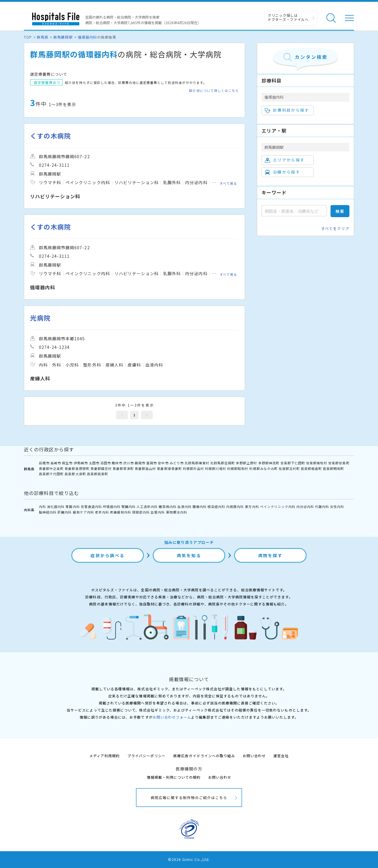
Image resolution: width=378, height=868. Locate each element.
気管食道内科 (91, 506)
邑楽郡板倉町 (311, 468)
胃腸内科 (73, 506)
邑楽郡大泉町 (75, 474)
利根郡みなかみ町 (263, 468)
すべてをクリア (335, 228)
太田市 (94, 463)
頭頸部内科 (141, 512)
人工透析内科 (147, 506)
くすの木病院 (50, 136)
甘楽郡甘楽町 (339, 463)
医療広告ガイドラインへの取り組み (204, 756)
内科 (42, 506)
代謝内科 (322, 506)
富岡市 (152, 463)
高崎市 (56, 463)
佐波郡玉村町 (289, 468)
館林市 (117, 463)
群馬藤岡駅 (63, 37)
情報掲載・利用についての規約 (174, 777)
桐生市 (67, 463)
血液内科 (185, 506)
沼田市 (106, 463)
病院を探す (271, 555)
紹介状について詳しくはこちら (214, 91)
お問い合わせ (254, 756)
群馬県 (43, 37)
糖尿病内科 (167, 506)
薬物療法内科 (177, 512)
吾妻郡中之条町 (51, 468)
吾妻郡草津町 (123, 468)
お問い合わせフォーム (172, 717)
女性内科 (337, 506)
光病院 (40, 318)
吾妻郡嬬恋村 (101, 468)
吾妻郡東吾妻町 (169, 468)
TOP (28, 37)
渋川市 (129, 463)
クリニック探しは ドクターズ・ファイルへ (288, 17)
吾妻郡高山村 (145, 468)
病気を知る (189, 555)
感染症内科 (216, 506)
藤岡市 (140, 463)
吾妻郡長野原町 (77, 468)
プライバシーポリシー (147, 756)
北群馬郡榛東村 (197, 463)
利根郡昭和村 (238, 468)
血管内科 (158, 512)
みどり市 (177, 463)
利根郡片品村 (193, 468)
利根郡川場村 (216, 468)
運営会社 (281, 756)
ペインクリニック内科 (278, 506)
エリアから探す (285, 160)
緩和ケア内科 (83, 512)
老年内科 (102, 512)
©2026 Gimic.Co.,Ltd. (189, 859)
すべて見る (228, 183)
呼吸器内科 (112, 506)
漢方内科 (252, 506)
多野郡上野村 (246, 463)
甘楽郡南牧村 (317, 463)
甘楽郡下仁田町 (293, 463)
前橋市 (44, 463)
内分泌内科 (305, 506)
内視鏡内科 (235, 506)
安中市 (163, 463)
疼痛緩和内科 (121, 512)
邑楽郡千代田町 (51, 474)
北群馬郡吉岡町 (223, 463)
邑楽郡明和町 (333, 468)
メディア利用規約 (105, 756)
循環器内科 (87, 37)
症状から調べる (108, 555)
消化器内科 (56, 506)
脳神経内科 (48, 512)
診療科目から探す (287, 110)
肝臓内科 (65, 512)
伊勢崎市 (81, 463)
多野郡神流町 (269, 463)
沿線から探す (282, 172)
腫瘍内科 (200, 506)
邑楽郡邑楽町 (98, 474)
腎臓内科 (129, 506)
